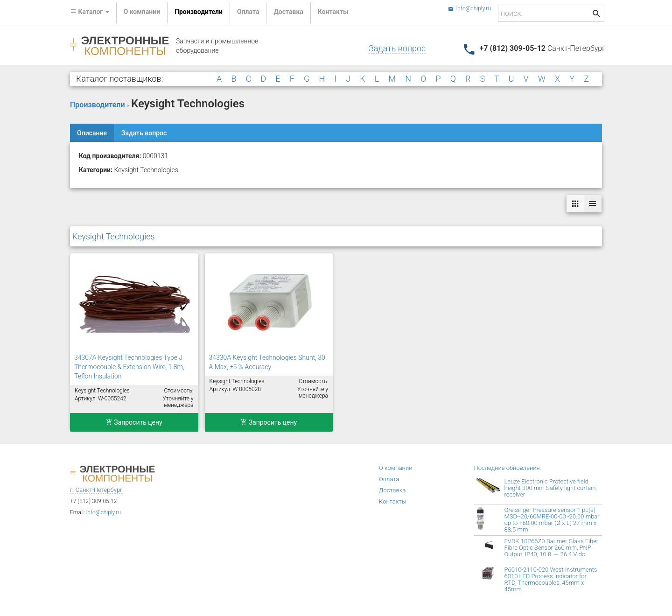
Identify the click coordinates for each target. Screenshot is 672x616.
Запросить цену (134, 422)
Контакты (333, 12)
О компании (142, 12)
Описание (92, 133)
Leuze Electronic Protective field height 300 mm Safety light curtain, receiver (551, 488)
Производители (199, 12)
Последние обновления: (508, 468)
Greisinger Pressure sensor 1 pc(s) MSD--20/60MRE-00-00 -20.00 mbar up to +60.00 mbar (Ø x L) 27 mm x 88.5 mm (552, 520)
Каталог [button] (90, 12)
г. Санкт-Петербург (96, 490)
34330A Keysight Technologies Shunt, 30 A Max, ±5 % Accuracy (267, 362)
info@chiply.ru (469, 8)
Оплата (248, 12)
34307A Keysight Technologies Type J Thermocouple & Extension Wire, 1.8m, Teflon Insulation (129, 367)
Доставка (288, 12)
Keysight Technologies (114, 236)
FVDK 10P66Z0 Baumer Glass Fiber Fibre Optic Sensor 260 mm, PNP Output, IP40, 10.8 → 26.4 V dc (552, 548)
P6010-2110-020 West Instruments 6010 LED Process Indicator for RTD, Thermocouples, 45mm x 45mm (551, 579)
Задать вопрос (397, 48)
